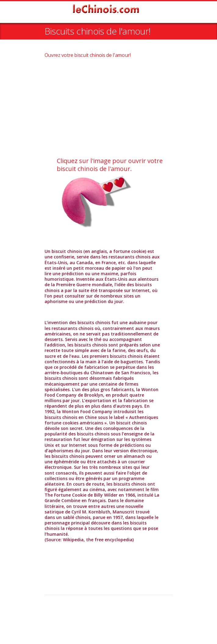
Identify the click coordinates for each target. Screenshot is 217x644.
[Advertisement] (109, 108)
